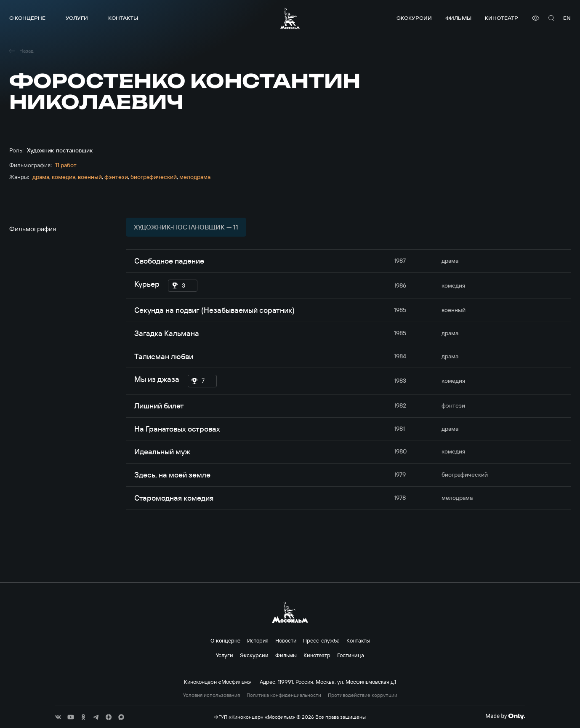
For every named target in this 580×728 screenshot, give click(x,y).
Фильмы (458, 18)
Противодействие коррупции (363, 695)
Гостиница (351, 655)
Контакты (123, 18)
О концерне (27, 18)
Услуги (77, 18)
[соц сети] (58, 717)
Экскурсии (414, 18)
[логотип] (290, 18)
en (567, 18)
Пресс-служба (321, 640)
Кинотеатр (502, 18)
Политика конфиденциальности (284, 695)
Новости (286, 640)
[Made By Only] (505, 716)
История (258, 640)
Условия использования (212, 695)
